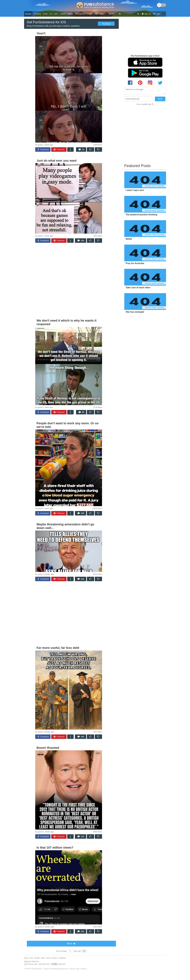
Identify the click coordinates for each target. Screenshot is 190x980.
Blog (102, 14)
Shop (89, 14)
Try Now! (106, 24)
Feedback (62, 958)
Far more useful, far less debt (58, 648)
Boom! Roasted (48, 748)
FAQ (31, 958)
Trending (37, 14)
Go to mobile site (144, 104)
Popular (28, 14)
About (26, 958)
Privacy (55, 958)
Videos (63, 14)
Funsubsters (80, 14)
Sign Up (146, 14)
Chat (96, 14)
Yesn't (41, 33)
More (71, 944)
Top (111, 14)
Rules (43, 958)
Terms (49, 958)
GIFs (56, 14)
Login (157, 14)
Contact (37, 958)
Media (71, 14)
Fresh (45, 14)
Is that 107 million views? (55, 848)
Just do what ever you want (57, 161)
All (51, 14)
